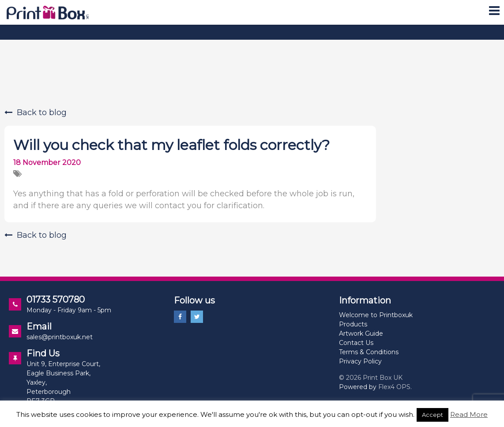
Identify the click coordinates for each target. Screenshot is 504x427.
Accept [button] (433, 415)
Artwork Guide (361, 333)
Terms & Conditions (369, 352)
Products (353, 324)
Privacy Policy (360, 361)
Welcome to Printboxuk (376, 315)
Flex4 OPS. (395, 387)
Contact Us (356, 343)
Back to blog (36, 112)
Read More (469, 414)
